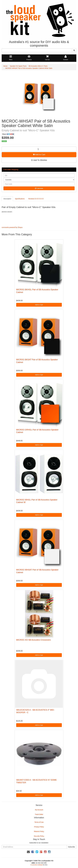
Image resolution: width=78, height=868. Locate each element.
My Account (39, 810)
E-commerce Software (37, 865)
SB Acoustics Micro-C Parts (38, 66)
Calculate (39, 188)
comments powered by (12, 227)
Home (5, 66)
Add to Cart (39, 155)
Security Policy (39, 836)
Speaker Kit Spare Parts (18, 66)
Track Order (39, 814)
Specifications (20, 199)
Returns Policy (39, 831)
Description (7, 199)
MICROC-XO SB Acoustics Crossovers (33, 640)
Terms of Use (39, 822)
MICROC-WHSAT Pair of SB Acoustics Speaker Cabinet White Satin (29, 68)
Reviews (36, 199)
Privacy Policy (39, 827)
